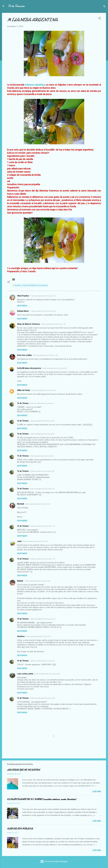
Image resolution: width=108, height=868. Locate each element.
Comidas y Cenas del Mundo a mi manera (30, 285)
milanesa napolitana (35, 85)
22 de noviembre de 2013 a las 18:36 (47, 674)
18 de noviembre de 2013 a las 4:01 (42, 403)
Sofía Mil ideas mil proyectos (29, 368)
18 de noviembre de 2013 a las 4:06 (42, 434)
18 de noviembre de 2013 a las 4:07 (42, 456)
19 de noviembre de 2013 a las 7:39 (38, 636)
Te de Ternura (23, 403)
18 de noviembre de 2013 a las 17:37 (42, 559)
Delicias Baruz (23, 311)
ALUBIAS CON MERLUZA (20, 829)
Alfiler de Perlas (24, 390)
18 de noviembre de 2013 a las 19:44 (37, 581)
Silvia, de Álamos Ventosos (28, 324)
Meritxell (21, 504)
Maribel (20, 581)
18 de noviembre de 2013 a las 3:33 (43, 390)
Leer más (97, 792)
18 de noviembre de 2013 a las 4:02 (42, 421)
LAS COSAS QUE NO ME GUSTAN (23, 770)
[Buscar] (104, 7)
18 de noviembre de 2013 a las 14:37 (35, 541)
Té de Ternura (16, 6)
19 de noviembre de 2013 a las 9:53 (42, 661)
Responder (22, 306)
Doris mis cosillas (24, 355)
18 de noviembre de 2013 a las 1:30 (53, 324)
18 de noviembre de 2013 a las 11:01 (42, 526)
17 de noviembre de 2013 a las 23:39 (43, 311)
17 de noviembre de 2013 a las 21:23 (43, 296)
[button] (99, 19)
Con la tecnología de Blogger (54, 861)
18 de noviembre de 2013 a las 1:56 (45, 355)
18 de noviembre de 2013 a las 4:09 (42, 471)
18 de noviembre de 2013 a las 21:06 (42, 619)
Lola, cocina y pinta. (25, 674)
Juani (19, 541)
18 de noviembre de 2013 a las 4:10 (42, 489)
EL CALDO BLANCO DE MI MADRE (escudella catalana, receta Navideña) (42, 799)
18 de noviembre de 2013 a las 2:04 (54, 368)
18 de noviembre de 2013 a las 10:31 (38, 504)
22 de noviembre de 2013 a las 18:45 (42, 698)
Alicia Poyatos (23, 296)
